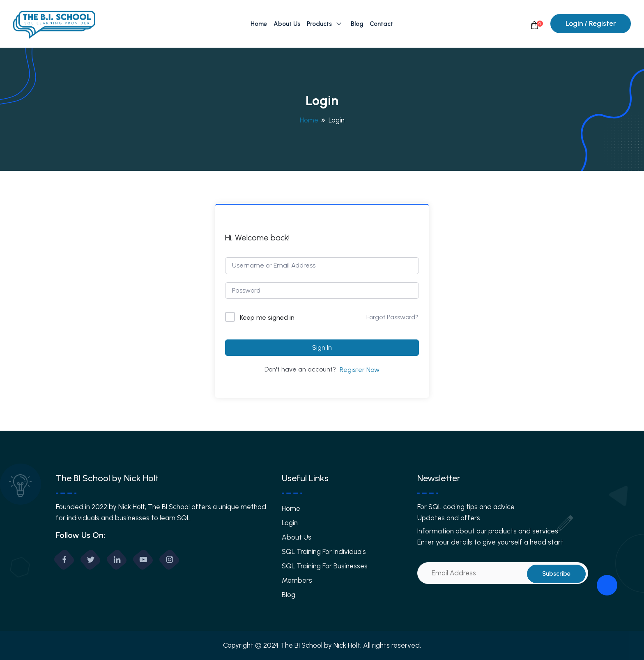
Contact (381, 24)
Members (297, 580)
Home (259, 24)
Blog (357, 24)
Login (290, 523)
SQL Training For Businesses (325, 566)
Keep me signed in (267, 317)
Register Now (360, 370)
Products (319, 24)
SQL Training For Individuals (324, 552)
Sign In (322, 347)
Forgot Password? (392, 317)
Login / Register (591, 23)
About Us (287, 24)
